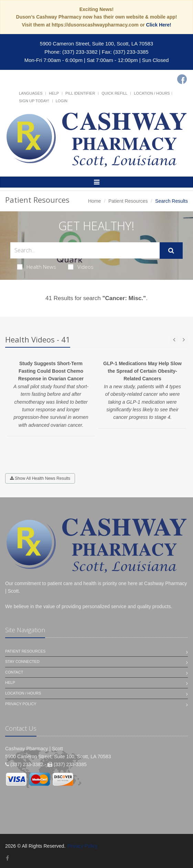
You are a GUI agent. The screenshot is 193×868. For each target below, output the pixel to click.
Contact (14, 672)
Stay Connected (22, 661)
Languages (31, 93)
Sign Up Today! (34, 101)
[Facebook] (182, 79)
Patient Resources (128, 201)
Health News (37, 267)
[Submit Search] (171, 251)
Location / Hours (152, 93)
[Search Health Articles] (85, 250)
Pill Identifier (80, 93)
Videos (81, 267)
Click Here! (159, 25)
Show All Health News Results (40, 478)
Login (62, 101)
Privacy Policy (21, 704)
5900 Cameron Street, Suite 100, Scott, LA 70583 (96, 44)
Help (54, 93)
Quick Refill (114, 93)
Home (94, 201)
